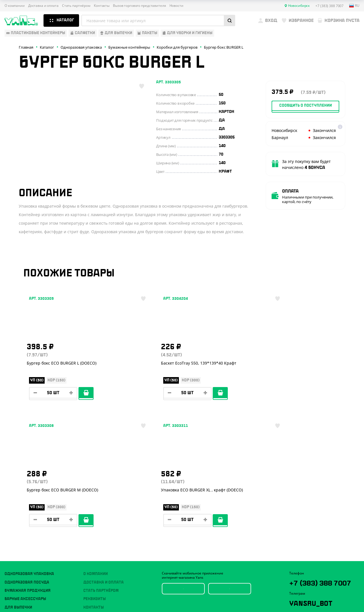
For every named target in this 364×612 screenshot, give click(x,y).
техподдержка (339, 594)
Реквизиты (95, 495)
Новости (176, 6)
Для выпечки (18, 503)
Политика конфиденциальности (316, 573)
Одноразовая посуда (27, 478)
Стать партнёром (76, 6)
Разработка (317, 594)
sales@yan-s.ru (324, 529)
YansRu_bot (315, 508)
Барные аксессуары (25, 495)
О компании (15, 6)
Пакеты (12, 511)
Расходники (17, 528)
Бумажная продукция (28, 486)
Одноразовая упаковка (29, 470)
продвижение (321, 598)
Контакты (102, 6)
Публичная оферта (305, 568)
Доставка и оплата (43, 6)
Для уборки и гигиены (27, 520)
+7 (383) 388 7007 (315, 483)
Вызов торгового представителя (139, 6)
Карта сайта (299, 578)
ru (354, 6)
